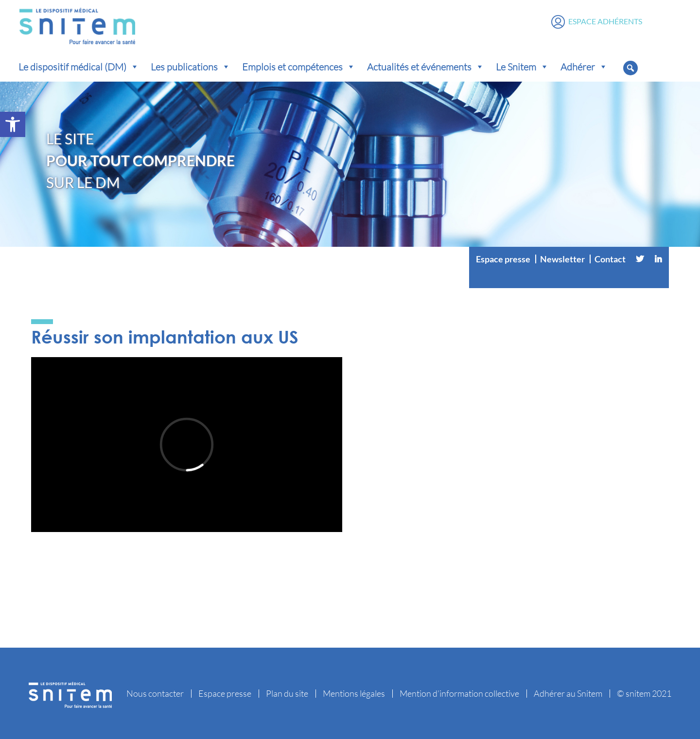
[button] (13, 124)
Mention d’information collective (459, 693)
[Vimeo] (569, 278)
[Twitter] (640, 259)
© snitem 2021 (644, 693)
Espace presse (503, 259)
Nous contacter (155, 693)
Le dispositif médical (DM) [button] (79, 67)
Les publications (191, 67)
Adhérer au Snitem (568, 693)
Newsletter (562, 259)
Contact (610, 259)
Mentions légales (354, 693)
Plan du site (287, 693)
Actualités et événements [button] (426, 67)
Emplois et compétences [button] (299, 67)
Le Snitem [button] (522, 67)
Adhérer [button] (584, 67)
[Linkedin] (658, 259)
